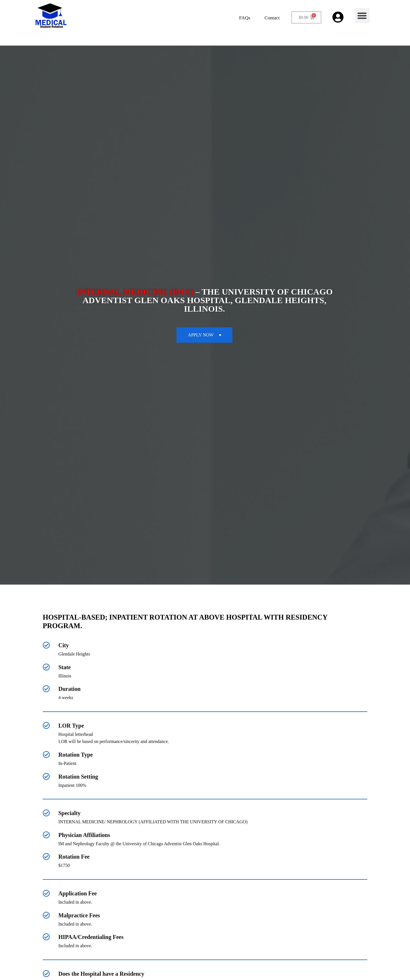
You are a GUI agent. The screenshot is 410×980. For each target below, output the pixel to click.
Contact (272, 18)
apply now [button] (205, 335)
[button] (362, 16)
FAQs (245, 18)
